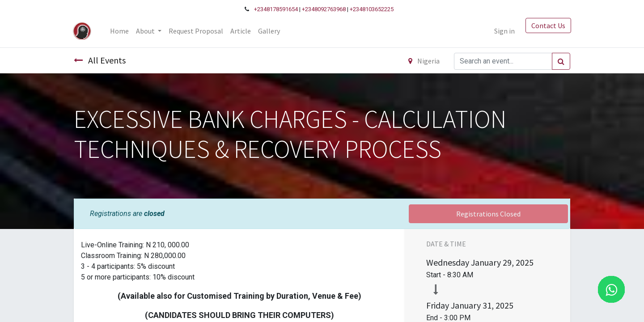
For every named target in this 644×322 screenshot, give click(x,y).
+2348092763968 (324, 9)
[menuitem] (120, 31)
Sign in (504, 31)
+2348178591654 (276, 9)
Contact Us (547, 25)
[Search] (561, 61)
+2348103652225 (372, 9)
